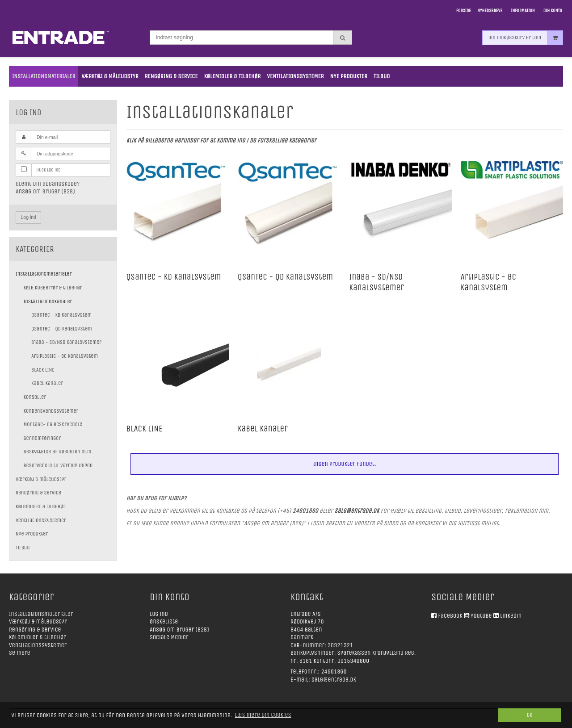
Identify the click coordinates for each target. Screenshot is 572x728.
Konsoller (35, 397)
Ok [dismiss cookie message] (530, 715)
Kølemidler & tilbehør (41, 506)
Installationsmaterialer (44, 274)
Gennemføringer (42, 438)
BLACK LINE (43, 370)
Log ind (29, 217)
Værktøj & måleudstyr (41, 479)
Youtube (481, 616)
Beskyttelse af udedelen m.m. (58, 452)
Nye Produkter (32, 534)
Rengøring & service (38, 493)
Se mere (20, 653)
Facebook (450, 616)
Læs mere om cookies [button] (263, 715)
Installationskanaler (48, 301)
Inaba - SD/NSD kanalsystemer (66, 342)
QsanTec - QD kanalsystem (62, 329)
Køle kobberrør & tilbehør (53, 288)
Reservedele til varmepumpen (58, 465)
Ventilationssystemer (41, 520)
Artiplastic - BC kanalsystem (65, 356)
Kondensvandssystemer (51, 411)
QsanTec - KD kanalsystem (61, 315)
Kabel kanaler (47, 383)
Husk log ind (49, 170)
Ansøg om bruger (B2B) (45, 191)
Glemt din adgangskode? (48, 184)
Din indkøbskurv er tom (526, 38)
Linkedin (511, 616)
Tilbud (23, 548)
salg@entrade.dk (334, 680)
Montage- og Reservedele (53, 424)
